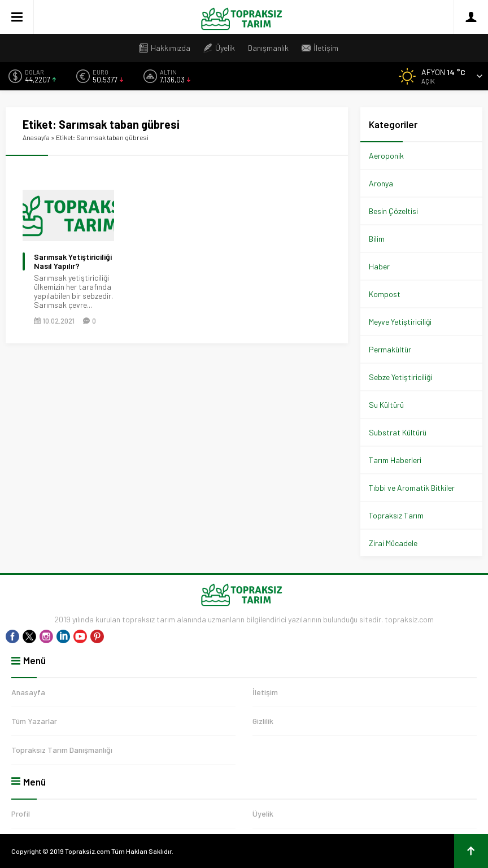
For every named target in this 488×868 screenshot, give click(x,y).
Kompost (385, 294)
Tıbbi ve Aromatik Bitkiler (412, 488)
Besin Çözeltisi (393, 211)
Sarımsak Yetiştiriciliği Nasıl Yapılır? (73, 261)
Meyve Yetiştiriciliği (400, 322)
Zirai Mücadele (393, 543)
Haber (379, 266)
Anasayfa (36, 137)
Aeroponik (386, 156)
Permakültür (390, 349)
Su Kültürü (386, 405)
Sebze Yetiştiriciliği (400, 377)
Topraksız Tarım (396, 515)
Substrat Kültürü (398, 432)
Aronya (381, 183)
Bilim (377, 239)
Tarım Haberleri (395, 460)
